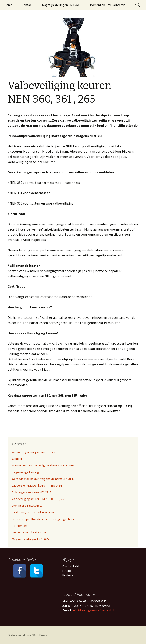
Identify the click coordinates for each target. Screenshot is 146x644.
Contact (27, 5)
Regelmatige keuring (25, 472)
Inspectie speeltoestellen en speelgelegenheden (44, 519)
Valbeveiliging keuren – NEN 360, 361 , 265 (39, 499)
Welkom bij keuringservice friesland (35, 452)
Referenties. (20, 526)
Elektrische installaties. (27, 506)
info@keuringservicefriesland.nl (93, 610)
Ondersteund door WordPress (27, 635)
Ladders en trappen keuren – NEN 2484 (37, 485)
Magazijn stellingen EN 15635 (61, 5)
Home (8, 5)
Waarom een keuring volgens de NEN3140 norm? (43, 465)
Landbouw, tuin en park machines (33, 512)
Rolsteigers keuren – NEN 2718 (32, 492)
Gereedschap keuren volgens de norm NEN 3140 (43, 479)
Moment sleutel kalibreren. (108, 5)
